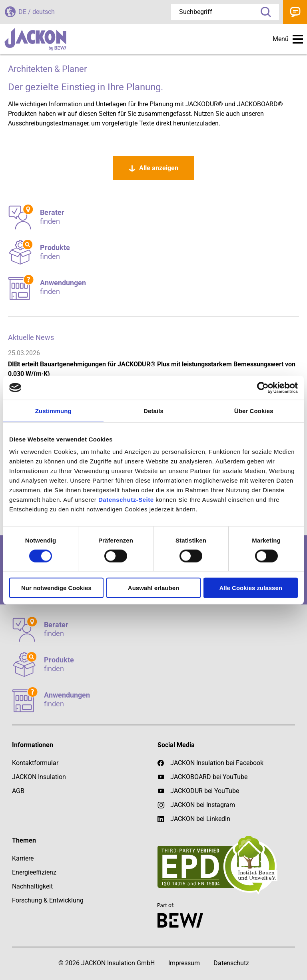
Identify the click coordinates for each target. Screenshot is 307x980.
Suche (263, 12)
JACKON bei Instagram (203, 805)
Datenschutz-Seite (126, 500)
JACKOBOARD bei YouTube (209, 777)
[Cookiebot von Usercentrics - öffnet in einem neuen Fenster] (263, 388)
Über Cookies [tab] (254, 410)
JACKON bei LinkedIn (194, 819)
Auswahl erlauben (153, 588)
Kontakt (295, 12)
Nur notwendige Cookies (56, 588)
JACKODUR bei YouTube (205, 791)
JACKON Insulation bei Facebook (210, 763)
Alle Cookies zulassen (251, 588)
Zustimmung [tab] (53, 410)
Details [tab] (153, 410)
